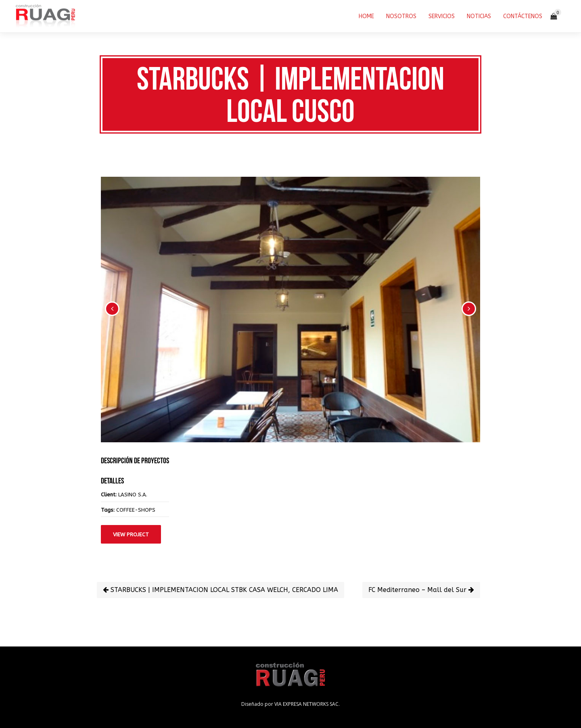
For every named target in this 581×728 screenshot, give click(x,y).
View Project (131, 534)
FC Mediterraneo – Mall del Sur (421, 590)
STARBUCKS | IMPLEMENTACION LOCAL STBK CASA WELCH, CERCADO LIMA (220, 590)
